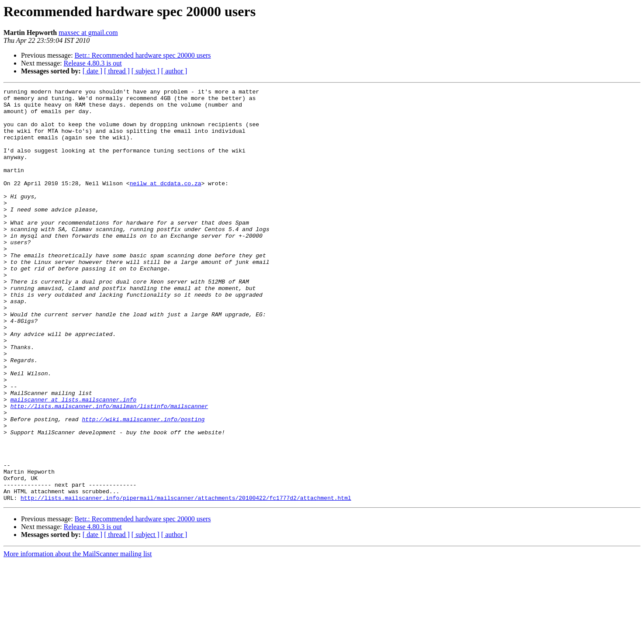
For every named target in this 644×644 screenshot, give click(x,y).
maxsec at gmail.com (88, 33)
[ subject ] (145, 71)
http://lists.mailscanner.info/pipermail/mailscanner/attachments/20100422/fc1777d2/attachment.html (186, 580)
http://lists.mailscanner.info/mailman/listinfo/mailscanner (109, 470)
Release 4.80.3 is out (93, 63)
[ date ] (92, 71)
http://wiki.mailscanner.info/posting (143, 486)
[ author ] (174, 71)
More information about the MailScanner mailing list (78, 636)
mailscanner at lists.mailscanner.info (74, 462)
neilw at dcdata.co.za (166, 203)
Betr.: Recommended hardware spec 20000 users (143, 55)
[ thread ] (117, 71)
